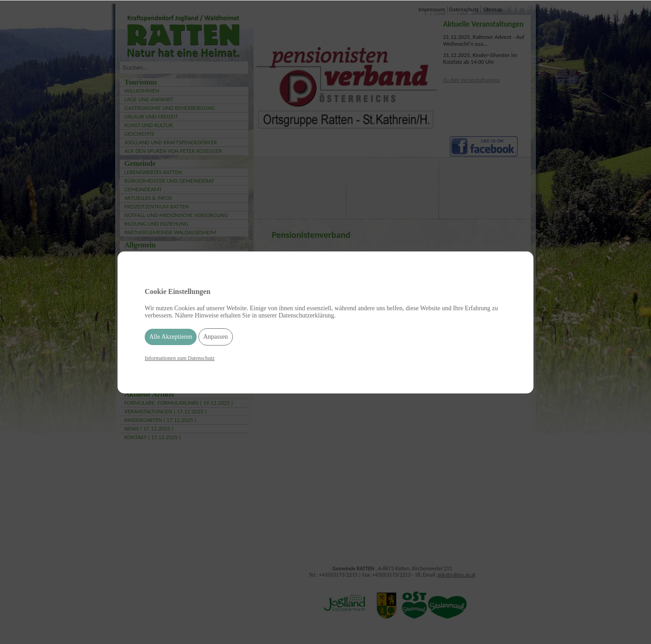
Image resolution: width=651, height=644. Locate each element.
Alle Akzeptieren (171, 337)
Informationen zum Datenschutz (180, 358)
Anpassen (216, 337)
